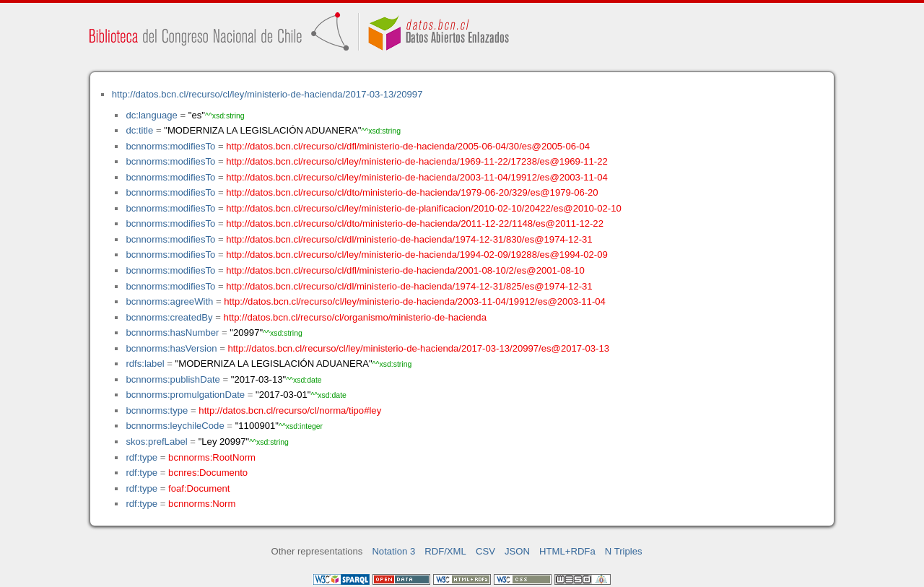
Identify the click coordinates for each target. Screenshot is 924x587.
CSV (485, 551)
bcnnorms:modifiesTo (170, 146)
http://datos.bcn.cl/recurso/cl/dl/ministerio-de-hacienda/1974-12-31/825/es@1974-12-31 (409, 286)
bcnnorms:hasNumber (172, 332)
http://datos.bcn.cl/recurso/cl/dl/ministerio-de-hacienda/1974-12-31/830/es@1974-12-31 (409, 239)
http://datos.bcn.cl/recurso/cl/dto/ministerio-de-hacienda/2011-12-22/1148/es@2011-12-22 (415, 223)
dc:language (151, 115)
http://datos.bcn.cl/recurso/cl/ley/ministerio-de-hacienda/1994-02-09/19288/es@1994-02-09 (417, 255)
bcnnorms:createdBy (169, 317)
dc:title (139, 130)
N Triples (624, 551)
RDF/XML (445, 551)
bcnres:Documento (208, 473)
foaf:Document (199, 488)
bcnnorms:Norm (202, 504)
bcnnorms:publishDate (173, 379)
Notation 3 (393, 551)
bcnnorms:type (157, 410)
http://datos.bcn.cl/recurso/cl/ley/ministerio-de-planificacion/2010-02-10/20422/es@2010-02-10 (423, 208)
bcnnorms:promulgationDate (185, 395)
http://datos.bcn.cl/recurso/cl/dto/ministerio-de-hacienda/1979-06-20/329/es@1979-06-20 (412, 192)
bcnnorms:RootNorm (212, 457)
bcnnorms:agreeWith (169, 301)
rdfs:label (145, 364)
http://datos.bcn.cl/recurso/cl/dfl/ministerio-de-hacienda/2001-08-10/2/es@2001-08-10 (405, 270)
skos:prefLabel (156, 442)
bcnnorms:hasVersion (171, 348)
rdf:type (141, 457)
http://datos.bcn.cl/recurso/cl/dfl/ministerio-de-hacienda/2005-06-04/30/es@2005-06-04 (408, 146)
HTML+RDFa (567, 551)
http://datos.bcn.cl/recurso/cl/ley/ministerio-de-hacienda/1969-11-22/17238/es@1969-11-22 (417, 161)
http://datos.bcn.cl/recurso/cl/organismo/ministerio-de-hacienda (355, 317)
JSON (517, 551)
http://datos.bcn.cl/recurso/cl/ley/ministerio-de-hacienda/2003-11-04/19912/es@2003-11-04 (417, 177)
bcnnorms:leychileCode (175, 426)
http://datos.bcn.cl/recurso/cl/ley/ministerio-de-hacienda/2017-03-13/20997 (267, 94)
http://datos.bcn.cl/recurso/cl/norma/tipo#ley (290, 410)
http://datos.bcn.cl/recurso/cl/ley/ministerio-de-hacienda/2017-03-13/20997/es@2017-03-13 (418, 348)
